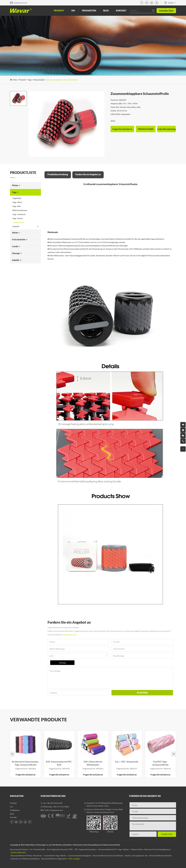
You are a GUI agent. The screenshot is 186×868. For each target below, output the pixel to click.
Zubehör (25, 226)
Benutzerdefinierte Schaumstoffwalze (108, 856)
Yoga (30, 80)
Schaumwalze (39, 80)
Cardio (16, 246)
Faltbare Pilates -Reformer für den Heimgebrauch (151, 849)
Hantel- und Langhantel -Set (136, 856)
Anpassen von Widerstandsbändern (25, 859)
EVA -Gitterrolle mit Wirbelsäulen (93, 763)
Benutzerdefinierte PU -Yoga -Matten (114, 849)
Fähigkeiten (89, 11)
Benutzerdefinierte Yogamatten (54, 859)
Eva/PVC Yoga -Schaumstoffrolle (160, 763)
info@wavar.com (20, 3)
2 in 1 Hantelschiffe (37, 849)
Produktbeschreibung (58, 174)
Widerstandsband (20, 210)
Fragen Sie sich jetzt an (26, 775)
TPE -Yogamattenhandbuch (86, 849)
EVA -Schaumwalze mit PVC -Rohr (59, 763)
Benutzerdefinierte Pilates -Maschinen (26, 856)
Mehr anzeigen (18, 852)
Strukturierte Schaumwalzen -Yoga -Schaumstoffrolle (26, 763)
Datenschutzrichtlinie (111, 845)
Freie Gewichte (20, 239)
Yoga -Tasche (18, 218)
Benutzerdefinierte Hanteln (161, 856)
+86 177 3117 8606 (61, 807)
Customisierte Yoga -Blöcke (55, 856)
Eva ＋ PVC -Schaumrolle (127, 762)
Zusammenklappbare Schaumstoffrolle (62, 80)
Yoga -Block (17, 202)
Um (73, 11)
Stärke (16, 233)
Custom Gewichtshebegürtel (80, 856)
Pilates (16, 185)
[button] (12, 754)
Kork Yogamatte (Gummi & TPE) (60, 849)
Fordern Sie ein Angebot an (88, 174)
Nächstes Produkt (146, 129)
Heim (15, 80)
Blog (106, 11)
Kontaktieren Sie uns (53, 796)
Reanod (98, 845)
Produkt (59, 11)
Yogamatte (17, 198)
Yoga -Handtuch (19, 214)
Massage (17, 253)
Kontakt (121, 11)
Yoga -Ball (16, 206)
